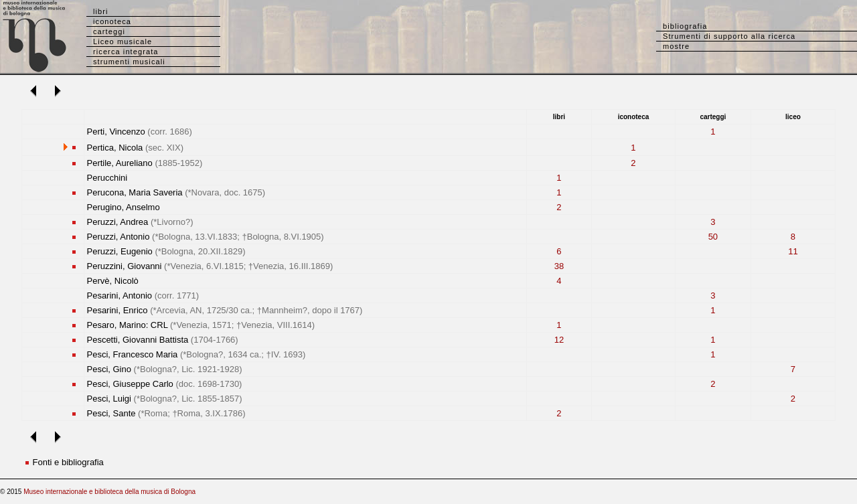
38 (559, 266)
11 (793, 251)
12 (559, 340)
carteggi (109, 31)
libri (101, 11)
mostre (676, 46)
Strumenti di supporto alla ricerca (729, 36)
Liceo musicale (123, 41)
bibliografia (685, 26)
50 (713, 237)
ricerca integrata (126, 52)
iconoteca (112, 21)
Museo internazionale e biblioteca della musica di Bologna (109, 492)
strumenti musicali (129, 62)
